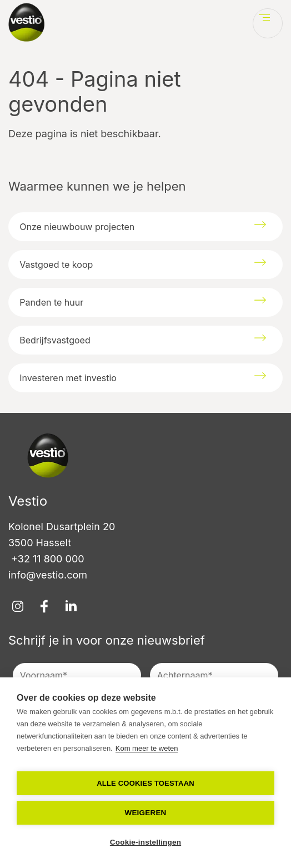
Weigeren (145, 813)
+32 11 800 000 (46, 559)
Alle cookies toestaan (145, 783)
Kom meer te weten (147, 748)
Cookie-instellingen (145, 842)
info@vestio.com (48, 575)
